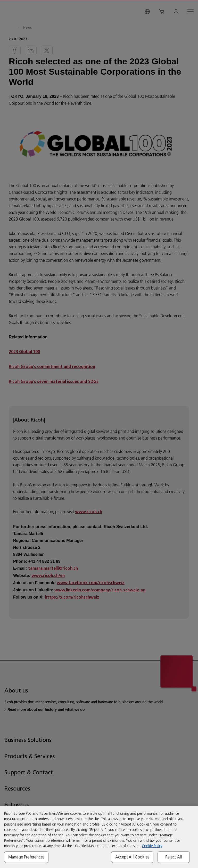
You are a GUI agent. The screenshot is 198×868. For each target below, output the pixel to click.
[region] (99, 837)
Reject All (174, 857)
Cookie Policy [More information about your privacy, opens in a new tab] (152, 846)
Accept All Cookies (132, 857)
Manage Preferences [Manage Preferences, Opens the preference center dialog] (26, 857)
